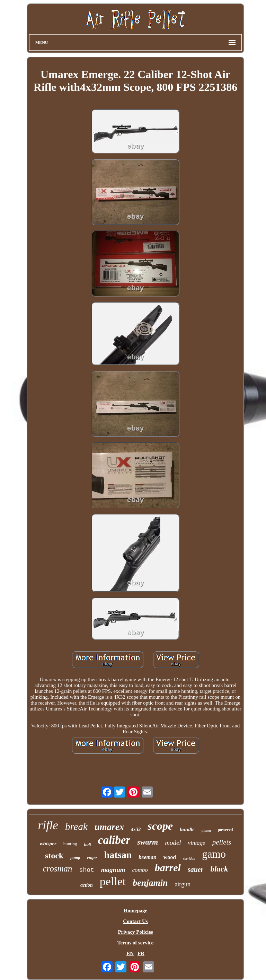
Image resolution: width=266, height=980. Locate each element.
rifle (48, 825)
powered (225, 830)
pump (75, 858)
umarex (109, 827)
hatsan (118, 855)
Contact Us (135, 921)
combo (140, 870)
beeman (148, 857)
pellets (222, 842)
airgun (183, 884)
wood (170, 857)
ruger (92, 857)
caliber (114, 840)
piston (206, 830)
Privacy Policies (135, 932)
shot (87, 870)
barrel (168, 868)
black (219, 869)
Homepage (135, 911)
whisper (48, 844)
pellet (113, 881)
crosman (57, 869)
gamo (214, 854)
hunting (70, 844)
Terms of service (135, 943)
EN (130, 953)
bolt (88, 845)
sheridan (189, 859)
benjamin (150, 883)
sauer (196, 869)
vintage (197, 843)
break (76, 827)
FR (141, 953)
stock (54, 856)
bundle (187, 829)
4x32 (136, 830)
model (173, 843)
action (87, 885)
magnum (113, 870)
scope (160, 826)
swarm (148, 842)
